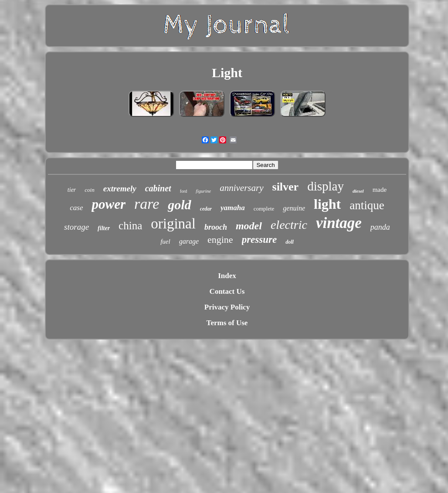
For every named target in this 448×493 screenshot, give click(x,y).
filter (104, 228)
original (173, 224)
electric (289, 225)
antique (367, 205)
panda (380, 227)
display (326, 186)
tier (72, 190)
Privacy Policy (227, 307)
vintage (339, 223)
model (249, 226)
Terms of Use (227, 323)
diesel (358, 191)
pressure (260, 240)
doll (290, 242)
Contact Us (227, 291)
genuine (294, 208)
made (380, 190)
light (327, 204)
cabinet (158, 188)
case (76, 208)
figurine (203, 191)
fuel (165, 241)
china (130, 226)
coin (89, 190)
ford (184, 191)
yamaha (233, 208)
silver (286, 187)
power (109, 204)
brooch (216, 227)
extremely (120, 189)
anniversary (241, 188)
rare (147, 204)
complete (264, 209)
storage (76, 227)
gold (179, 205)
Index (227, 276)
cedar (206, 209)
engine (220, 240)
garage (189, 241)
